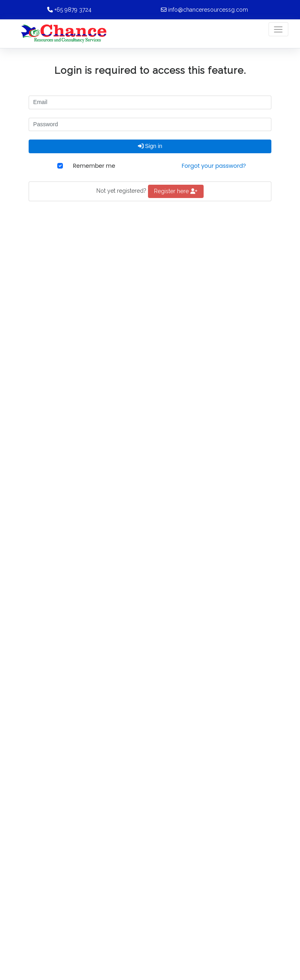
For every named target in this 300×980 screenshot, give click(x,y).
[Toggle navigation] (278, 29)
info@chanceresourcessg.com (208, 10)
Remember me (94, 166)
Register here (176, 191)
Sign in (150, 146)
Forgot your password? (214, 166)
